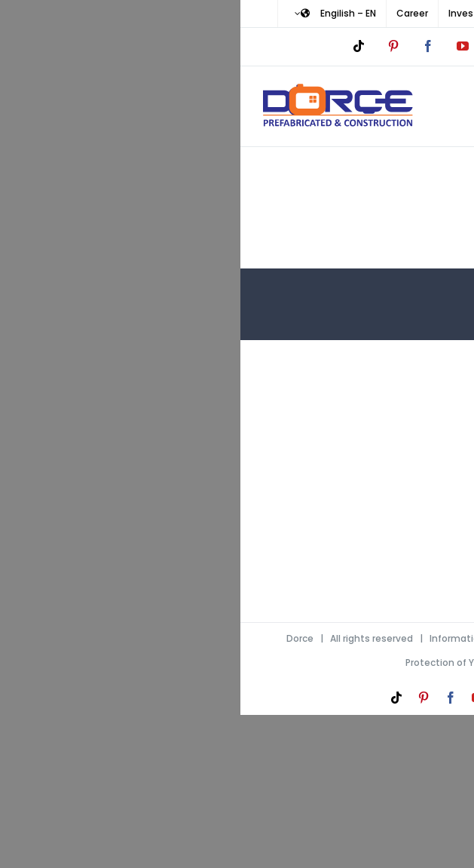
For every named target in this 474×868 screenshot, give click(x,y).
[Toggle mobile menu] (443, 103)
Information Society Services (256, 638)
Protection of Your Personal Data (241, 663)
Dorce (60, 638)
